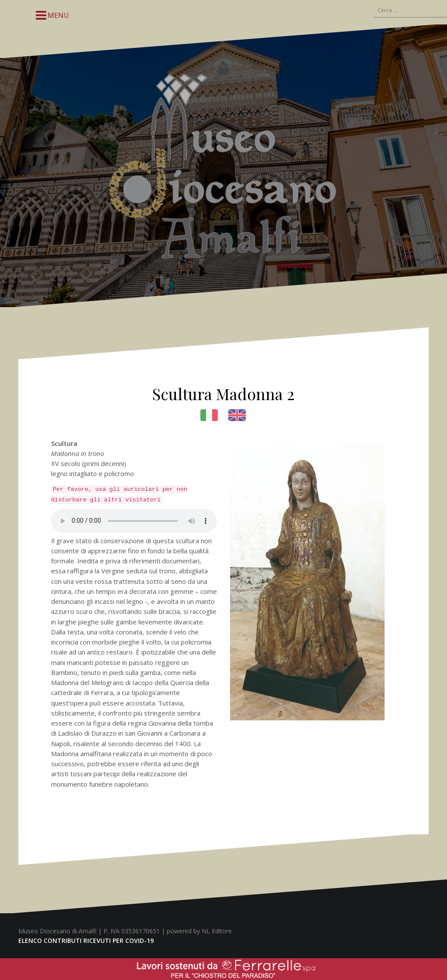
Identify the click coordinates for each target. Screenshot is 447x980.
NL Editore (217, 931)
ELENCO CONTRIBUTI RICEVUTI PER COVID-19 (86, 941)
